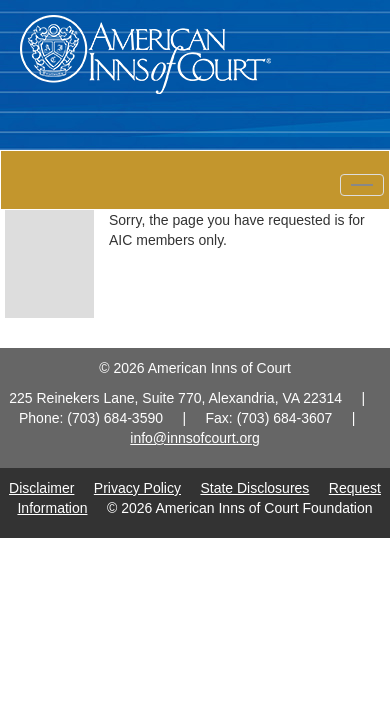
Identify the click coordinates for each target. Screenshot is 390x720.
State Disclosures (254, 488)
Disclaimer (41, 488)
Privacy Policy (137, 488)
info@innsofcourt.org (194, 438)
